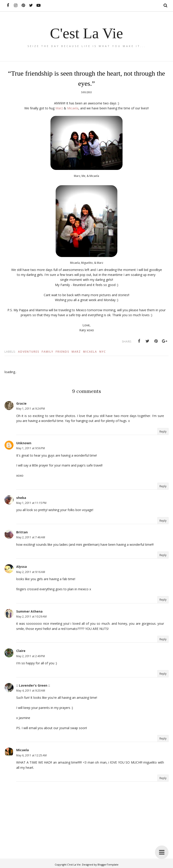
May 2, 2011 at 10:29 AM (31, 617)
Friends (63, 352)
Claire (21, 651)
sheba (21, 498)
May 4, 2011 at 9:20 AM (31, 691)
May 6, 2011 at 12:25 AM (31, 755)
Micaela (73, 108)
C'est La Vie (86, 33)
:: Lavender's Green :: (33, 685)
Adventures (29, 352)
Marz (60, 108)
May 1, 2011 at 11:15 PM (31, 503)
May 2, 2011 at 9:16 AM (31, 572)
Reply (163, 432)
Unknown (24, 443)
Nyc (103, 352)
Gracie (21, 403)
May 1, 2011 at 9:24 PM (31, 409)
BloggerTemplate (108, 865)
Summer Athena (29, 611)
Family (48, 352)
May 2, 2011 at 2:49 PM (31, 656)
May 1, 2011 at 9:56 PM (31, 448)
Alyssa (22, 567)
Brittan (22, 532)
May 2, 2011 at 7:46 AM (31, 537)
